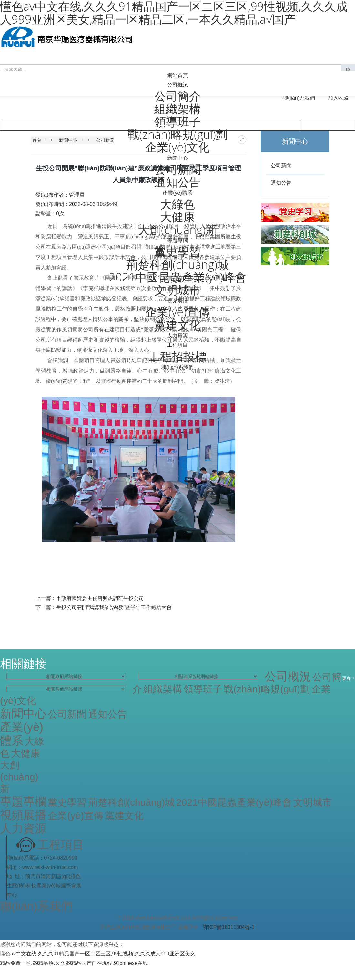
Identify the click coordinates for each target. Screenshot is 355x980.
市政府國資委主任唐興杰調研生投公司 (100, 598)
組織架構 (163, 689)
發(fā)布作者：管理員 (60, 195)
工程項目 (177, 345)
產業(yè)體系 (177, 193)
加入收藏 (338, 98)
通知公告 (281, 183)
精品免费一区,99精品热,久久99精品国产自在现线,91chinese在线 (74, 963)
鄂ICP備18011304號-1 (229, 927)
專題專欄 (177, 240)
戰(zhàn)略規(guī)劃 (267, 689)
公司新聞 (105, 140)
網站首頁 (177, 75)
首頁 (37, 140)
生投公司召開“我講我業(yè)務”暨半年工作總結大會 (114, 607)
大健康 (25, 753)
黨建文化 (124, 816)
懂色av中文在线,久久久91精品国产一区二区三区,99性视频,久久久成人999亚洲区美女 (98, 954)
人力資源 (177, 336)
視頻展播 (177, 301)
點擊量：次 (50, 214)
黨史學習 (67, 802)
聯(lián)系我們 (299, 98)
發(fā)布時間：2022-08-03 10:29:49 (76, 204)
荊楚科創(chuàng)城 (131, 802)
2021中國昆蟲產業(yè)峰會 (234, 802)
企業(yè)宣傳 (76, 816)
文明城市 (313, 802)
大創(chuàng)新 (19, 777)
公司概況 (177, 85)
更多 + (349, 678)
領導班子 (203, 689)
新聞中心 (177, 158)
